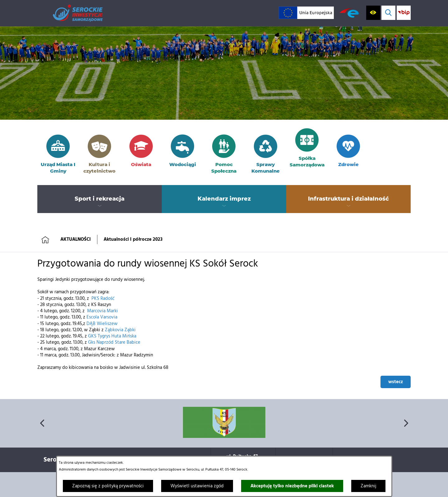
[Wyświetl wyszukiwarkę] (388, 13)
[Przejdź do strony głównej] (78, 13)
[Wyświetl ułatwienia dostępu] (373, 13)
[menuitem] (100, 199)
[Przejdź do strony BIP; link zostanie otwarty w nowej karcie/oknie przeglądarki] (404, 13)
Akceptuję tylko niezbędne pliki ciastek (292, 486)
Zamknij (368, 486)
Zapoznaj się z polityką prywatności (108, 486)
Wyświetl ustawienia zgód (197, 486)
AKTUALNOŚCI (76, 239)
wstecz (396, 382)
